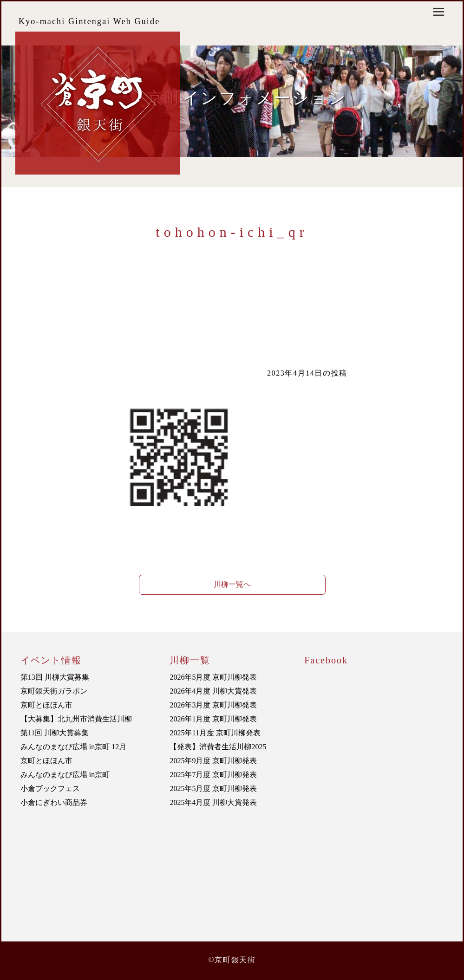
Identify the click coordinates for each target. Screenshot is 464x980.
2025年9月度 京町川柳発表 (213, 761)
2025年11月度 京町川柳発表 (215, 733)
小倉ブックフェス (50, 789)
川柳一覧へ (232, 584)
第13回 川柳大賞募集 (55, 677)
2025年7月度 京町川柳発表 (213, 775)
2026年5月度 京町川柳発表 (213, 677)
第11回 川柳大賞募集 (55, 733)
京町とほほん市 (46, 705)
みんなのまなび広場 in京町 (65, 775)
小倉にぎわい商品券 (54, 802)
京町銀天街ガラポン (54, 691)
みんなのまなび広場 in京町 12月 (73, 747)
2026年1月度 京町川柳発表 (213, 719)
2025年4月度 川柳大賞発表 (213, 802)
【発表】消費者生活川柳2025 (218, 747)
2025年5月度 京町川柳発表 (213, 789)
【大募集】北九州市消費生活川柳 (76, 719)
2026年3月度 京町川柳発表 (213, 705)
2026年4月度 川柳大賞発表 (213, 691)
